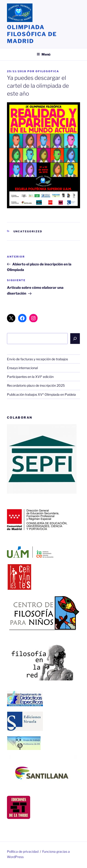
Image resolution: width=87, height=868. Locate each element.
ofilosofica (47, 71)
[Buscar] (75, 339)
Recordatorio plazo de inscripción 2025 (36, 385)
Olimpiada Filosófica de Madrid (32, 34)
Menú (43, 54)
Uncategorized (28, 231)
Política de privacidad (23, 851)
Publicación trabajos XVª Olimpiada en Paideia (41, 394)
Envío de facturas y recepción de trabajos (37, 359)
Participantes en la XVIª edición (30, 377)
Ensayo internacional (22, 368)
